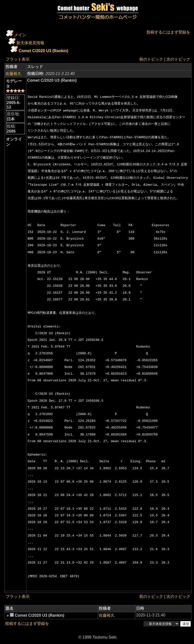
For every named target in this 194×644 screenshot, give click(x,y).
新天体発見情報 (30, 43)
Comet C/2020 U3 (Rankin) (43, 51)
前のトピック (151, 59)
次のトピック (178, 59)
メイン (20, 35)
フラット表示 (18, 59)
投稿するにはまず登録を (168, 32)
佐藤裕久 (13, 74)
